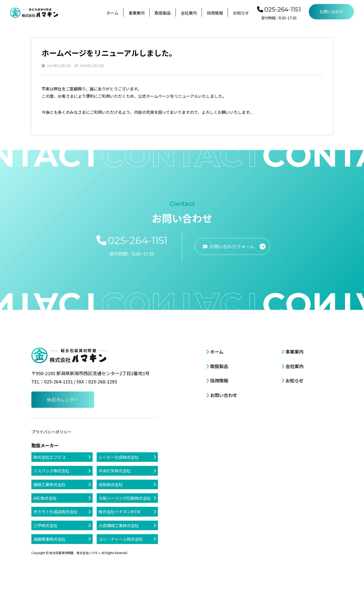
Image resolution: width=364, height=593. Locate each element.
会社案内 (189, 13)
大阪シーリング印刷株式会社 (125, 498)
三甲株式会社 (45, 525)
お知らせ (241, 13)
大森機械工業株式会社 (119, 525)
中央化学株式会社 (115, 471)
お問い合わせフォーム (232, 246)
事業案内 (137, 13)
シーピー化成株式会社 (119, 457)
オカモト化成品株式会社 (55, 512)
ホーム (112, 13)
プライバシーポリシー (51, 432)
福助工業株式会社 (49, 484)
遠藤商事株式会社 (49, 539)
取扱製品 (163, 13)
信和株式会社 (111, 484)
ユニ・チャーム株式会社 (121, 539)
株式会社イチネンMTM (119, 512)
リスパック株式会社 (51, 471)
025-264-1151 (283, 9)
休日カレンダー (63, 400)
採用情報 (215, 13)
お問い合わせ (331, 12)
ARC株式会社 (45, 498)
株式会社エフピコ (49, 457)
